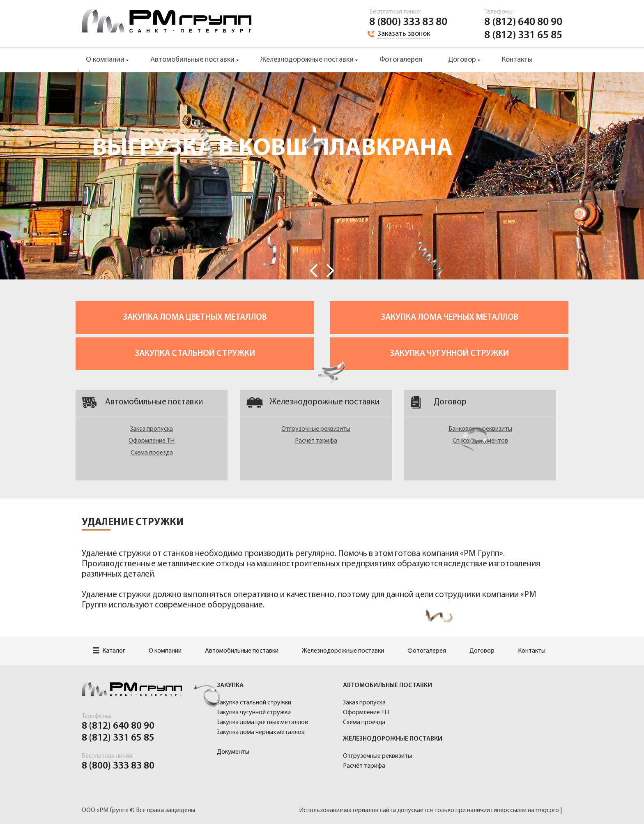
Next (330, 271)
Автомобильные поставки (192, 60)
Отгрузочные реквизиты (316, 429)
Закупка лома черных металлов (450, 317)
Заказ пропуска (152, 429)
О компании (105, 60)
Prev (314, 271)
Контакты (517, 60)
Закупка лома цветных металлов (195, 317)
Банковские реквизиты (480, 429)
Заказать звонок (404, 34)
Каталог (109, 651)
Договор (462, 60)
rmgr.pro (547, 810)
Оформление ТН (152, 441)
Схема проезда (152, 453)
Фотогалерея (401, 60)
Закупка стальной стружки (195, 354)
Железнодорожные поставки (307, 60)
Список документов (480, 441)
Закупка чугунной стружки (449, 354)
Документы (233, 752)
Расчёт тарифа (316, 441)
